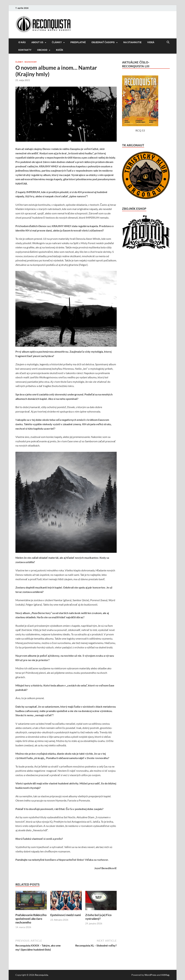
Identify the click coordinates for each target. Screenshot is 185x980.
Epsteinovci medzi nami (66, 915)
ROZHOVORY (31, 62)
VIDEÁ (151, 42)
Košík (60, 50)
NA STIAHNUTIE (132, 42)
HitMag (165, 975)
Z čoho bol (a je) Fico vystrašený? (98, 917)
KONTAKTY (25, 50)
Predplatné (78, 42)
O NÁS (22, 42)
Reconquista (41, 975)
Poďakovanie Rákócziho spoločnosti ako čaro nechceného (31, 919)
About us (37, 42)
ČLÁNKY (57, 42)
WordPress (150, 975)
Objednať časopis (103, 42)
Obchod (42, 50)
